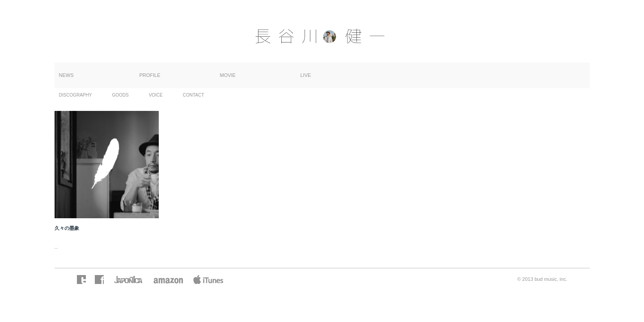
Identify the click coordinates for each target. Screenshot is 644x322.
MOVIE (228, 75)
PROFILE (150, 75)
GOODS (120, 95)
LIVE (306, 75)
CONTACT (194, 95)
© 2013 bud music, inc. (542, 279)
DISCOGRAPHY (76, 95)
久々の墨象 (67, 228)
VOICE (156, 95)
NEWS (66, 75)
